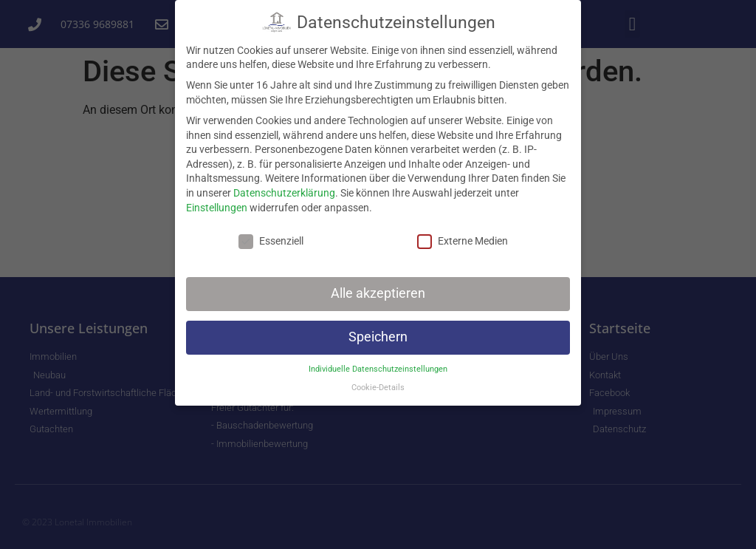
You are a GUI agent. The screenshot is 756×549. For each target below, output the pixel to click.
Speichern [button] (378, 333)
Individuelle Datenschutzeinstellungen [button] (378, 365)
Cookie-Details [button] (378, 383)
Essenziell (271, 238)
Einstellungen (217, 203)
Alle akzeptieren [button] (378, 290)
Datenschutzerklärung (284, 188)
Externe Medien (463, 238)
